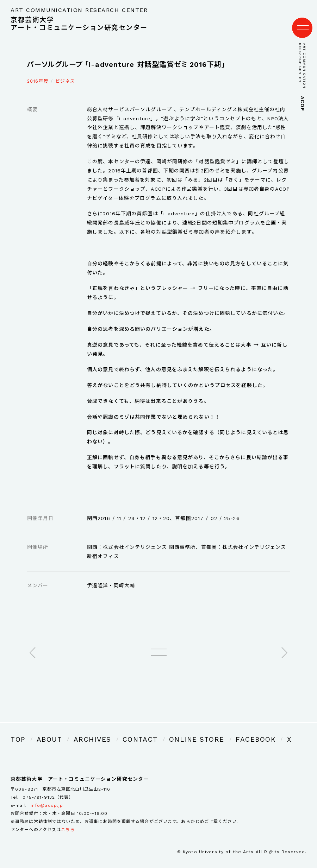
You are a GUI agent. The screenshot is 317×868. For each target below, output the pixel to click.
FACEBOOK (207, 731)
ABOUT (43, 731)
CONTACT (115, 731)
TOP (16, 731)
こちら (68, 819)
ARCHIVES (77, 731)
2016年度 (38, 74)
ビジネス (65, 74)
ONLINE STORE (160, 731)
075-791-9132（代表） (48, 787)
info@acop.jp (47, 795)
